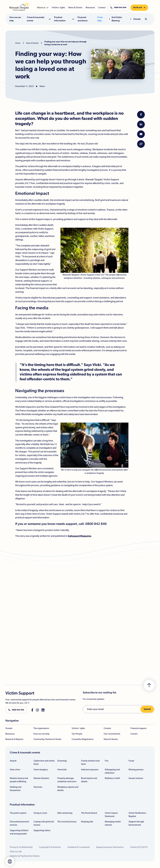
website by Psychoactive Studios (25, 856)
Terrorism (38, 787)
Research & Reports (14, 739)
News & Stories (32, 43)
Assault (13, 761)
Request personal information (110, 847)
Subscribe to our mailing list (99, 693)
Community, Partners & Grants (47, 739)
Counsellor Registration (83, 739)
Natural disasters (41, 778)
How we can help (41, 734)
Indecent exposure (90, 770)
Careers (134, 734)
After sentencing (65, 813)
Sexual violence (136, 778)
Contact (107, 728)
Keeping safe (87, 822)
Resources (10, 734)
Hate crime (15, 770)
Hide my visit (16, 852)
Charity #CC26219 (139, 847)
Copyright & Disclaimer (50, 847)
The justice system (18, 813)
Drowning (62, 761)
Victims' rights (78, 728)
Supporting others (42, 830)
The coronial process (67, 822)
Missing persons (136, 770)
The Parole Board (89, 813)
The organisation (41, 728)
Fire (107, 761)
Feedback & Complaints (79, 847)
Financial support (138, 728)
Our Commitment (112, 734)
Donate (9, 728)
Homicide (62, 770)
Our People (77, 734)
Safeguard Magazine (80, 536)
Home (18, 43)
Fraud (131, 761)
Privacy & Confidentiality (21, 847)
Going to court (40, 813)
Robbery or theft (112, 778)
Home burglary (41, 770)
